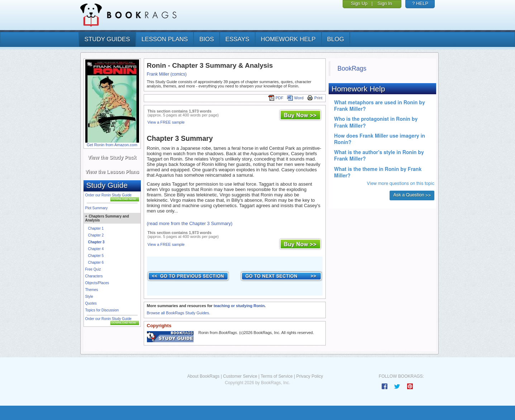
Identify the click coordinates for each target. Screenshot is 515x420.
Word (295, 98)
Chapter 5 (96, 256)
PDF (276, 98)
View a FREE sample (166, 122)
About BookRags (203, 376)
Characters (94, 276)
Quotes (91, 303)
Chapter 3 (96, 242)
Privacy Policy (309, 376)
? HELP (420, 3)
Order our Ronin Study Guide (109, 195)
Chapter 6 (96, 262)
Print (315, 98)
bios (207, 39)
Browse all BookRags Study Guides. (179, 313)
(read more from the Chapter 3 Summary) (190, 223)
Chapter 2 (96, 235)
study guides (107, 39)
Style (89, 297)
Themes (92, 290)
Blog (336, 39)
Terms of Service (276, 376)
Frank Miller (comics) (167, 74)
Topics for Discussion (102, 310)
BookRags (352, 68)
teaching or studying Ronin (239, 306)
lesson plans (165, 39)
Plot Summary (97, 208)
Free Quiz (93, 269)
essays (237, 39)
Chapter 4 (96, 249)
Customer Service (240, 376)
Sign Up (359, 3)
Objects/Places (97, 283)
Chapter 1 (96, 228)
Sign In (385, 3)
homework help (288, 39)
